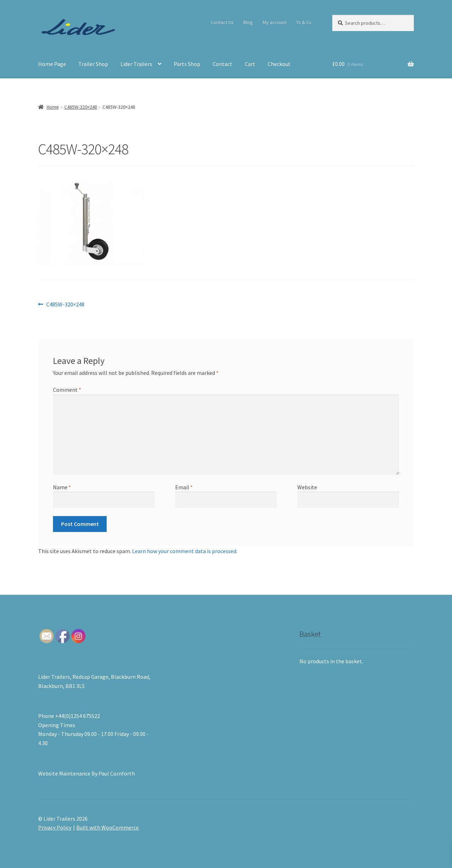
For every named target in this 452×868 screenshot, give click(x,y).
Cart (250, 64)
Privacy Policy (55, 827)
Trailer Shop (93, 64)
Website (307, 487)
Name (62, 487)
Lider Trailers (136, 64)
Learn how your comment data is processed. (185, 551)
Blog (248, 22)
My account (275, 22)
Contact (222, 64)
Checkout (279, 64)
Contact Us (222, 22)
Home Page (52, 64)
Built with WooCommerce (108, 827)
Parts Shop (187, 64)
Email (184, 487)
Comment (67, 390)
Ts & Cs (304, 22)
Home (53, 107)
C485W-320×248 (81, 107)
